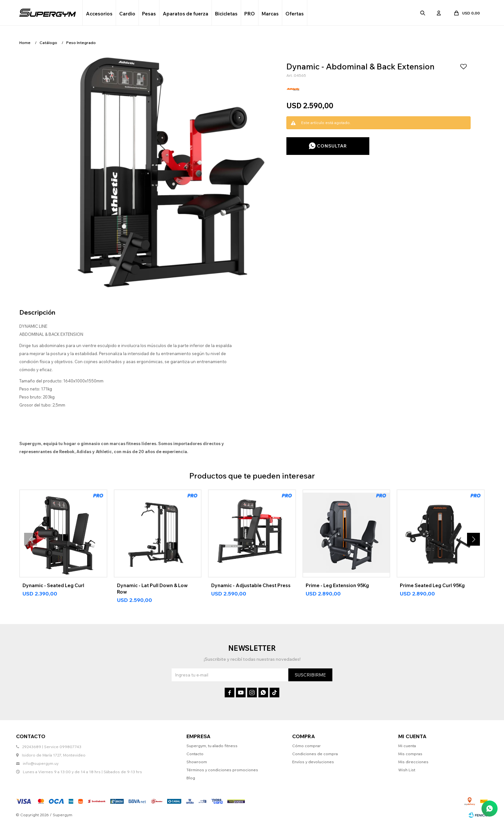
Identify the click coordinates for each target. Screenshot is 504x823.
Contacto (195, 754)
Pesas (149, 14)
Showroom (197, 762)
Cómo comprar (306, 746)
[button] (473, 539)
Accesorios (99, 14)
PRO (250, 14)
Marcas (270, 14)
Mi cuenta (407, 746)
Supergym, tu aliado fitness (212, 746)
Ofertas (295, 14)
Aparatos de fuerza (185, 14)
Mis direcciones (413, 762)
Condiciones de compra (315, 754)
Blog (191, 778)
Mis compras (410, 754)
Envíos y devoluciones (313, 762)
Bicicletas (226, 14)
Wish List (407, 770)
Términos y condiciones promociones (222, 770)
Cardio (127, 14)
